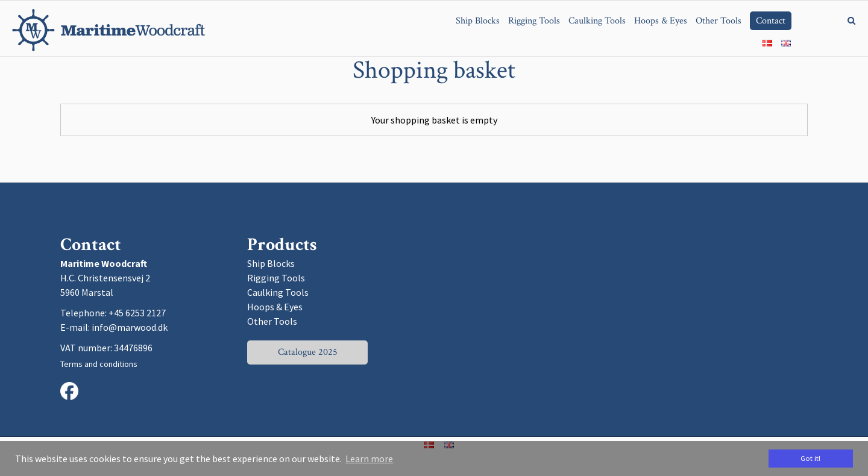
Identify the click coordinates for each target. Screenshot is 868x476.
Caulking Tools (278, 292)
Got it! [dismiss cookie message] (810, 458)
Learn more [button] (369, 459)
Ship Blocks (271, 263)
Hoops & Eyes (275, 307)
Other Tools (272, 321)
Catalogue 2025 (308, 352)
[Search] (843, 20)
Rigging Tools (276, 278)
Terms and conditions (99, 364)
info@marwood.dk (130, 327)
